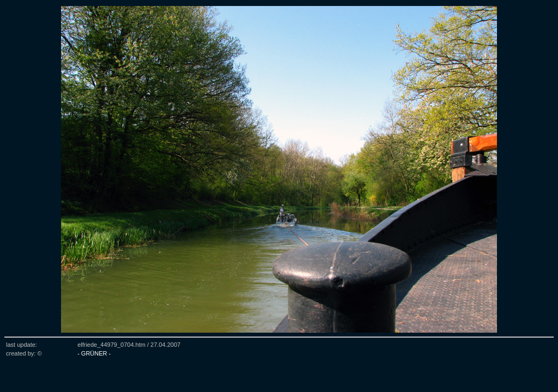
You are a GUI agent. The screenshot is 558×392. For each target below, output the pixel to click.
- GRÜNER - (94, 353)
